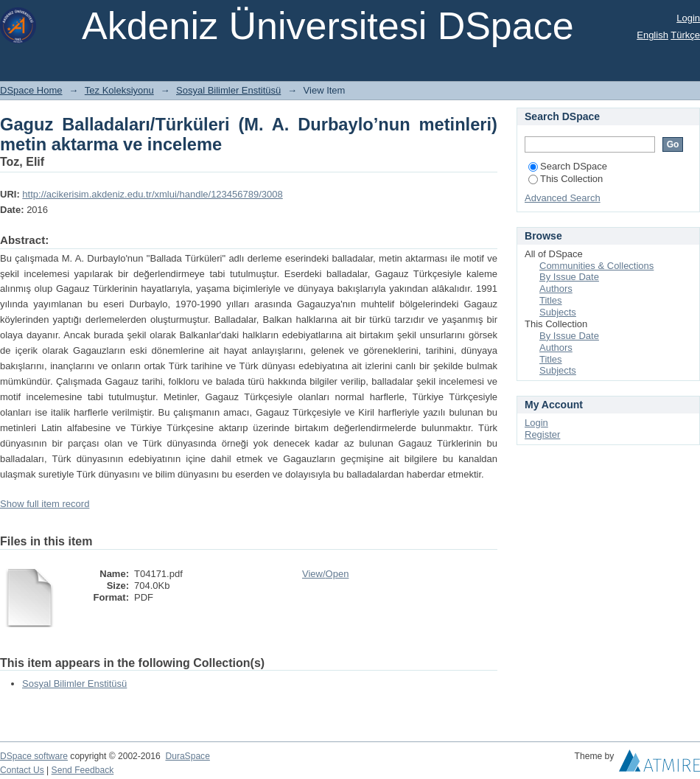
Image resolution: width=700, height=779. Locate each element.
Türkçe (685, 35)
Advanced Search (563, 198)
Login (688, 18)
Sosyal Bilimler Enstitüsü (228, 90)
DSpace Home (31, 90)
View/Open (325, 574)
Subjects (558, 312)
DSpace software (34, 756)
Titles (551, 300)
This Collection (566, 179)
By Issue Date (569, 277)
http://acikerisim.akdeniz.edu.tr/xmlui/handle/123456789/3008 (152, 194)
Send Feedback (83, 770)
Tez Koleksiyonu (119, 90)
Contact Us (22, 770)
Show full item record (45, 504)
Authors (556, 289)
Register (542, 434)
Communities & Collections (596, 266)
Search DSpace (568, 166)
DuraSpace (187, 756)
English (652, 35)
